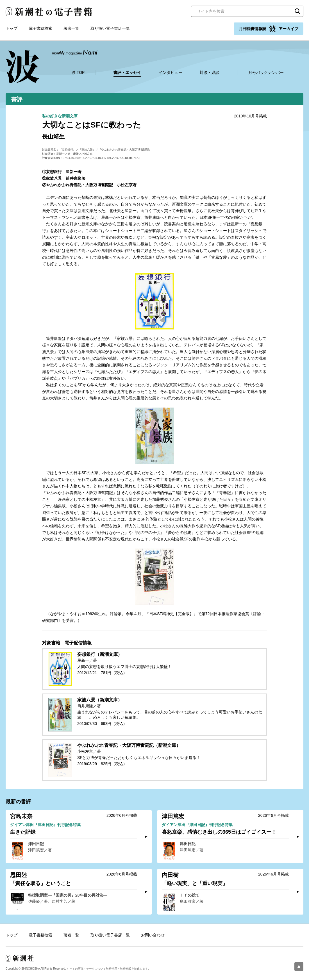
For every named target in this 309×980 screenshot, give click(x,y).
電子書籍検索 (40, 28)
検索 (297, 11)
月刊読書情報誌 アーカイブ (269, 29)
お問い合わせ (153, 935)
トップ (12, 28)
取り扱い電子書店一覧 (110, 28)
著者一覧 (71, 28)
